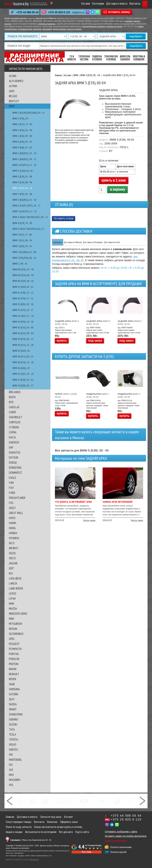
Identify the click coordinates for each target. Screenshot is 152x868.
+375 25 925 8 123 (59, 12)
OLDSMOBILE (16, 634)
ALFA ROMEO (16, 81)
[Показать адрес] (52, 3)
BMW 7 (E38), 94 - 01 (22, 246)
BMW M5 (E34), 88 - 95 (23, 275)
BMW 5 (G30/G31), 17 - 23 (25, 211)
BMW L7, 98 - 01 (20, 264)
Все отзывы (87, 852)
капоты (137, 21)
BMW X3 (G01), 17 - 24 (23, 316)
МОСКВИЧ (15, 780)
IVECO (12, 558)
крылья (8, 24)
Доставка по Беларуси (109, 242)
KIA (11, 573)
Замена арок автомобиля (117, 502)
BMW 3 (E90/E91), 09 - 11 (24, 159)
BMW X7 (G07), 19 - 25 (23, 374)
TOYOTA (13, 739)
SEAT (12, 699)
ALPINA (13, 86)
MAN (11, 603)
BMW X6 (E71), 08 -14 (23, 356)
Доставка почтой (134, 242)
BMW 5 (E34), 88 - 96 (22, 182)
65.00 (109, 172)
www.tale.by (34, 860)
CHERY (13, 412)
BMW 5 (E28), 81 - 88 (22, 176)
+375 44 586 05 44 (27, 12)
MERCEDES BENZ (18, 614)
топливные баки (25, 29)
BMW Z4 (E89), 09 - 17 (23, 385)
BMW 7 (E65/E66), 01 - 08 (24, 252)
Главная (10, 817)
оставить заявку (119, 12)
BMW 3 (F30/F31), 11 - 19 (24, 165)
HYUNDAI (14, 538)
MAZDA (13, 608)
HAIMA (13, 523)
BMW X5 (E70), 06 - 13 (23, 339)
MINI (11, 619)
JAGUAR (13, 563)
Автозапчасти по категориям (41, 832)
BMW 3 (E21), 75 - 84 (22, 124)
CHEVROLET (16, 417)
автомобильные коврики (94, 27)
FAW (11, 483)
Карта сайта (82, 832)
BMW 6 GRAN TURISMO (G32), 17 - (29, 229)
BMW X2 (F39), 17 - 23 (23, 298)
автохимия (47, 29)
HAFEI (12, 518)
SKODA (13, 704)
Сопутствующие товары (19, 822)
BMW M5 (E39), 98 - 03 (23, 281)
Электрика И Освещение (139, 58)
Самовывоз (60, 242)
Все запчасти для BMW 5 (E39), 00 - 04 (82, 451)
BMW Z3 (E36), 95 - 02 (23, 380)
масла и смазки (74, 29)
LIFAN (12, 598)
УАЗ (11, 785)
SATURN (13, 694)
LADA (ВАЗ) (15, 578)
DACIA (12, 437)
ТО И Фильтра (72, 58)
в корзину (118, 189)
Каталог (75, 3)
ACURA (13, 76)
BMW (12, 106)
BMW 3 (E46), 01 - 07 (22, 142)
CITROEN (14, 427)
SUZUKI (13, 724)
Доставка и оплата (105, 3)
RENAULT (14, 674)
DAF (11, 447)
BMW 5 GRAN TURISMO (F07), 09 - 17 (30, 217)
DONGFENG (15, 467)
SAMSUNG (14, 689)
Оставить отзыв (64, 218)
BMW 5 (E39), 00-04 (67, 323)
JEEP (11, 568)
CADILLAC (14, 407)
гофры (140, 27)
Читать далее (89, 521)
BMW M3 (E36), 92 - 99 (23, 269)
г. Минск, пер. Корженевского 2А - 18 (31, 840)
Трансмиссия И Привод (111, 58)
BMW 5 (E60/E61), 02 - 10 (24, 200)
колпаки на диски (114, 27)
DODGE (13, 462)
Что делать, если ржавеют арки (73, 502)
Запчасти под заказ (51, 817)
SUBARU (13, 719)
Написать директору (116, 841)
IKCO (12, 543)
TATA (12, 729)
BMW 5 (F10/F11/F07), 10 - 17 (26, 206)
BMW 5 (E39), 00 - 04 (22, 188)
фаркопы (37, 29)
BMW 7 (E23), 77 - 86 (22, 235)
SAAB (12, 684)
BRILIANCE (15, 392)
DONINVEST (16, 473)
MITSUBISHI (16, 624)
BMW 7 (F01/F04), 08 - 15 (24, 258)
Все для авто (66, 832)
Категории (87, 3)
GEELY (12, 508)
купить (62, 341)
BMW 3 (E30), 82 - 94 (22, 130)
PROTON (14, 664)
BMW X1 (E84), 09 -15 (23, 287)
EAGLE (12, 478)
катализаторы (11, 29)
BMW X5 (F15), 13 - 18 (23, 345)
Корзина (140, 3)
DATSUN (14, 457)
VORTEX (13, 750)
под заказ (95, 341)
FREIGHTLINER (17, 498)
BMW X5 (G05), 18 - (22, 351)
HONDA (13, 533)
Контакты (124, 3)
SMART (13, 709)
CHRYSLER (15, 422)
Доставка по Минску (81, 242)
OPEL (12, 639)
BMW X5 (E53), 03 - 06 (23, 327)
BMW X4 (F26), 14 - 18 (23, 322)
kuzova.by (17, 3)
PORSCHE (14, 659)
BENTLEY (14, 101)
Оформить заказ (69, 822)
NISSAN (13, 629)
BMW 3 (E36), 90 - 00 (22, 136)
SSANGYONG (16, 714)
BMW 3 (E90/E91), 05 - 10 (24, 153)
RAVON (13, 669)
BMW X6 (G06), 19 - (22, 368)
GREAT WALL (16, 513)
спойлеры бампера (46, 24)
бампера (129, 21)
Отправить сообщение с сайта (121, 832)
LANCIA (13, 583)
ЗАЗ (11, 770)
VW (11, 755)
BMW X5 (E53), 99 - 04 (23, 333)
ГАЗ (11, 765)
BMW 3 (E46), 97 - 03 (22, 147)
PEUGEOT (14, 644)
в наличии (123, 172)
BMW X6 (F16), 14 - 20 (23, 362)
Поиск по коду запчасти (19, 827)
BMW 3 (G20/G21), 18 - (23, 171)
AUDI (12, 91)
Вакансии (52, 822)
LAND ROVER (16, 588)
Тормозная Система (84, 58)
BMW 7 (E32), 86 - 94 (22, 240)
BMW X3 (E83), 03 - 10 (23, 304)
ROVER (13, 679)
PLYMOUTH (15, 649)
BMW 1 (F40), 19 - (21, 118)
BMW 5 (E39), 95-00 (66, 396)
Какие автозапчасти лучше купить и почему (58, 827)
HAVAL (12, 528)
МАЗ (11, 775)
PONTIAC (14, 654)
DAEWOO (14, 442)
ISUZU (12, 553)
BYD (11, 402)
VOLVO (13, 744)
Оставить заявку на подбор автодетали (126, 836)
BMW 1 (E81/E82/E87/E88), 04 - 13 (29, 113)
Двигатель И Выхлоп (125, 58)
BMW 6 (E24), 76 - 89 (22, 223)
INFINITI (14, 548)
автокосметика (60, 29)
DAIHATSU (15, 452)
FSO (11, 503)
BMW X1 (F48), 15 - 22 (23, 293)
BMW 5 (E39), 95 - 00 (22, 194)
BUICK (12, 397)
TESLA (12, 734)
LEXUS (13, 593)
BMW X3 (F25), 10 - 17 (23, 310)
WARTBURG (15, 760)
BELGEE (13, 96)
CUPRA (13, 432)
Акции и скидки (14, 832)
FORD (12, 493)
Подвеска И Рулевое (97, 58)
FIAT (11, 488)
